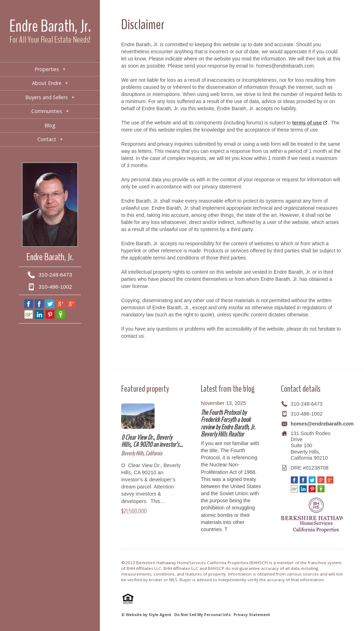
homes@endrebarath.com (322, 424)
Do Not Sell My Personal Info (202, 614)
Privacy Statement (252, 614)
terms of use (307, 123)
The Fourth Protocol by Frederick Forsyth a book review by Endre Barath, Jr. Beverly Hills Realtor (228, 423)
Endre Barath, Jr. (50, 26)
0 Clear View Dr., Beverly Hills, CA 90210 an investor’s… (152, 441)
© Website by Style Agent (146, 614)
